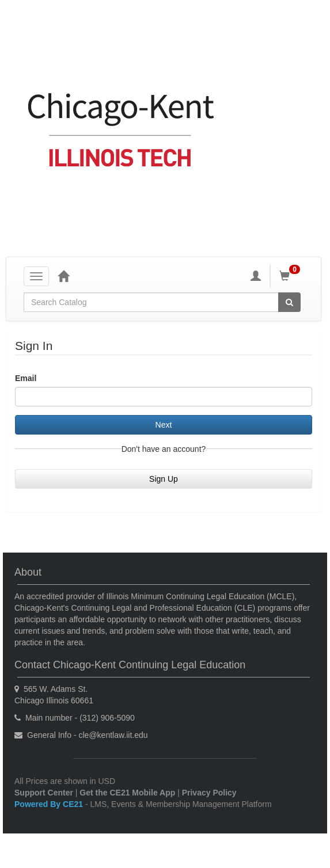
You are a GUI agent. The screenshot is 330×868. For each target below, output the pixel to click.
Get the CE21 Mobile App (127, 793)
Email (26, 378)
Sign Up (164, 479)
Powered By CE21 (50, 804)
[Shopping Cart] (291, 276)
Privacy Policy (209, 793)
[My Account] (256, 276)
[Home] (63, 276)
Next (164, 425)
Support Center (44, 793)
